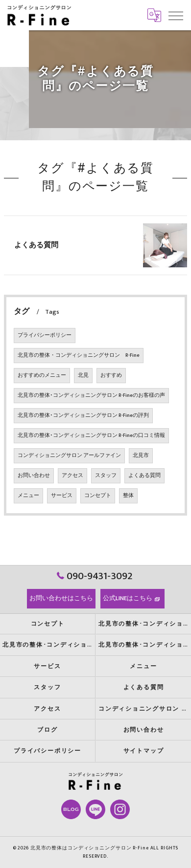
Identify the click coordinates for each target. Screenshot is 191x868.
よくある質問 (36, 245)
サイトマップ (144, 751)
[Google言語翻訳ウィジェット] (154, 15)
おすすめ (111, 375)
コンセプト (98, 496)
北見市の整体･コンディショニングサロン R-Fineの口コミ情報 (91, 435)
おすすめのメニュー (42, 375)
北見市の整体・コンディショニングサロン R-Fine (79, 355)
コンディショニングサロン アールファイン (69, 456)
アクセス (72, 476)
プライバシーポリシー (45, 335)
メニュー (28, 496)
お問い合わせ (34, 476)
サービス (62, 496)
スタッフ (106, 476)
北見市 (141, 456)
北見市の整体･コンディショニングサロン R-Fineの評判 (83, 415)
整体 (128, 496)
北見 (83, 375)
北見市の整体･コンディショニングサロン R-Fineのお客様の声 (91, 395)
